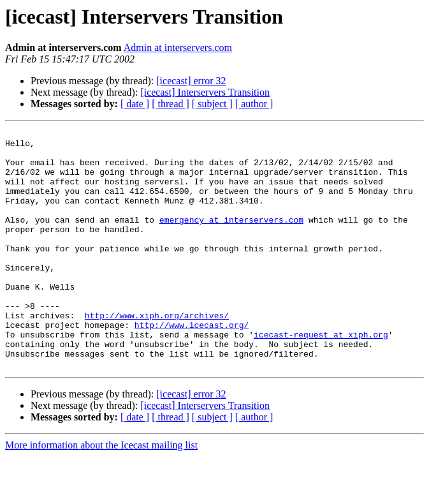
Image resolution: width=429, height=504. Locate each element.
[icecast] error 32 (191, 81)
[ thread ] (171, 104)
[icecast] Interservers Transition (205, 92)
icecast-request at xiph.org (321, 376)
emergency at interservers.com (231, 239)
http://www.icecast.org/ (192, 365)
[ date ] (135, 104)
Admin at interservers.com (178, 48)
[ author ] (254, 104)
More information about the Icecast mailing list (101, 493)
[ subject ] (212, 104)
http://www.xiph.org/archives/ (157, 353)
